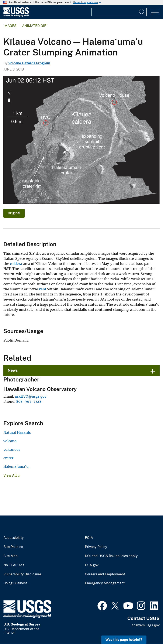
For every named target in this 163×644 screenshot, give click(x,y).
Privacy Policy (96, 547)
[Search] (142, 12)
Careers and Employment (105, 574)
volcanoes (12, 449)
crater (8, 458)
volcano (10, 441)
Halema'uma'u (16, 466)
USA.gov (92, 565)
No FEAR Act (14, 565)
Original (14, 213)
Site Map (11, 556)
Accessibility (14, 538)
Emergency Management (105, 583)
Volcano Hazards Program (29, 63)
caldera (16, 264)
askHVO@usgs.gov (31, 396)
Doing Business (15, 583)
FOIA (89, 538)
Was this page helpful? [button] (124, 640)
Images (10, 26)
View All (12, 475)
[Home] (16, 16)
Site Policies (13, 547)
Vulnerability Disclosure (22, 574)
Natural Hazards (17, 432)
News (13, 370)
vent (43, 289)
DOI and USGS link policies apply (111, 556)
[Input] (119, 12)
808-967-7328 (29, 401)
